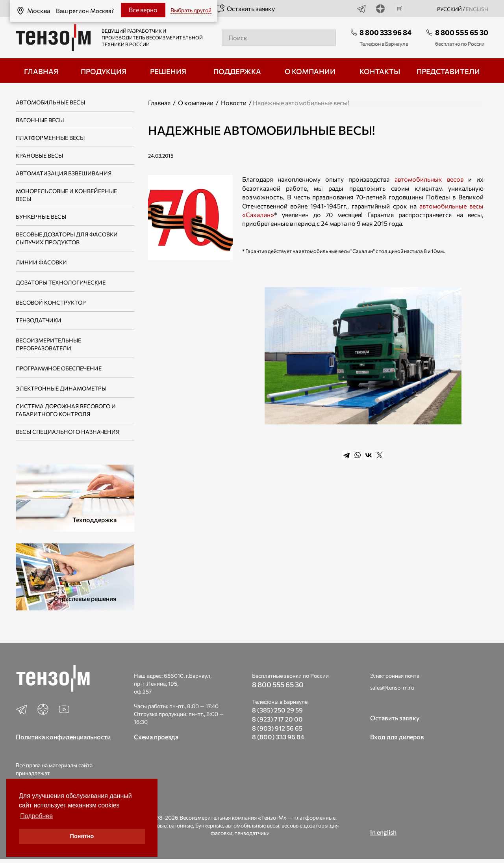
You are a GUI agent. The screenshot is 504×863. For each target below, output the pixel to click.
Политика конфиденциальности (63, 737)
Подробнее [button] (36, 816)
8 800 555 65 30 (462, 32)
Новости (234, 103)
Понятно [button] (82, 836)
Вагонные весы (40, 120)
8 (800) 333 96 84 (278, 737)
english (477, 9)
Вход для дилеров (397, 737)
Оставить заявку (245, 9)
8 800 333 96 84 (385, 32)
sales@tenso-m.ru (392, 687)
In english (383, 832)
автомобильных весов (429, 179)
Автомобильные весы (50, 102)
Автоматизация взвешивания (64, 173)
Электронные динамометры (61, 388)
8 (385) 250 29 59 (277, 710)
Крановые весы (39, 155)
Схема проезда (156, 737)
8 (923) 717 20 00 (277, 719)
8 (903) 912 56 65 (277, 728)
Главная (159, 103)
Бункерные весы (41, 217)
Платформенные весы (50, 138)
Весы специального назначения (68, 432)
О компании (196, 103)
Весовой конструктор (51, 302)
